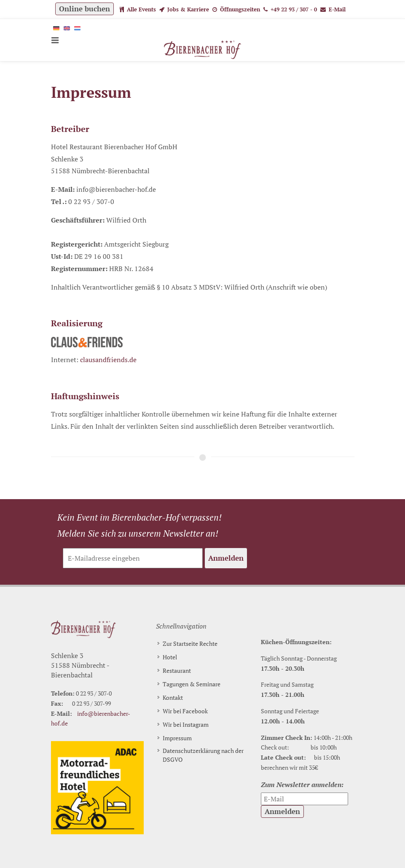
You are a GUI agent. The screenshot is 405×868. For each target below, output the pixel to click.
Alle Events (138, 9)
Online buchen (84, 9)
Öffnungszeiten (236, 9)
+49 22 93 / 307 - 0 (290, 9)
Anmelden (226, 558)
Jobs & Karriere (184, 9)
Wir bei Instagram (186, 724)
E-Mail (333, 9)
